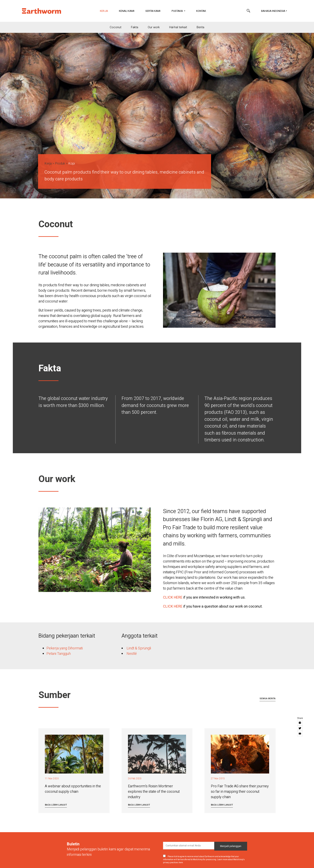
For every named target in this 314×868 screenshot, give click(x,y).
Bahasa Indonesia (273, 11)
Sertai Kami (153, 11)
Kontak (201, 11)
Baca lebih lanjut (56, 805)
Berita (200, 27)
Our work (154, 27)
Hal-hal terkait (178, 27)
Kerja (106, 11)
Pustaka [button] (178, 11)
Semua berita (268, 699)
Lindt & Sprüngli (139, 648)
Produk (60, 164)
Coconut (116, 27)
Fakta (135, 27)
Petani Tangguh (59, 654)
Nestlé (132, 654)
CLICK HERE (173, 597)
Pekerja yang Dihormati (65, 648)
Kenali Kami (127, 11)
